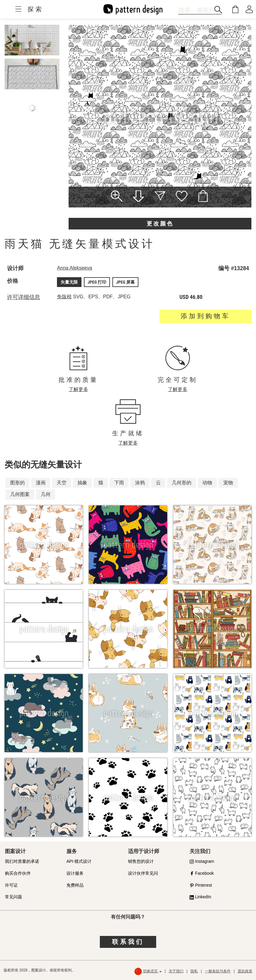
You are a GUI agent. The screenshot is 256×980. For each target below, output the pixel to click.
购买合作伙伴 (18, 873)
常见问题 (13, 897)
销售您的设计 (141, 861)
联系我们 (128, 942)
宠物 (228, 483)
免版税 (64, 297)
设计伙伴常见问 (143, 873)
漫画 (41, 483)
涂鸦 (140, 483)
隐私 (194, 971)
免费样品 (75, 885)
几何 (46, 494)
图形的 (17, 483)
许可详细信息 (24, 297)
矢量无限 (69, 282)
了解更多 (78, 389)
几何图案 (20, 494)
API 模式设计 (79, 861)
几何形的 (182, 483)
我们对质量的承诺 (22, 861)
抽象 (82, 483)
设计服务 (75, 873)
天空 (62, 483)
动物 (207, 483)
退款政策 (245, 971)
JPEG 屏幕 (125, 282)
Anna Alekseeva (75, 268)
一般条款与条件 (218, 971)
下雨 (119, 483)
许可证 (11, 885)
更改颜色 (160, 224)
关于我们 (176, 971)
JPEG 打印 (97, 282)
